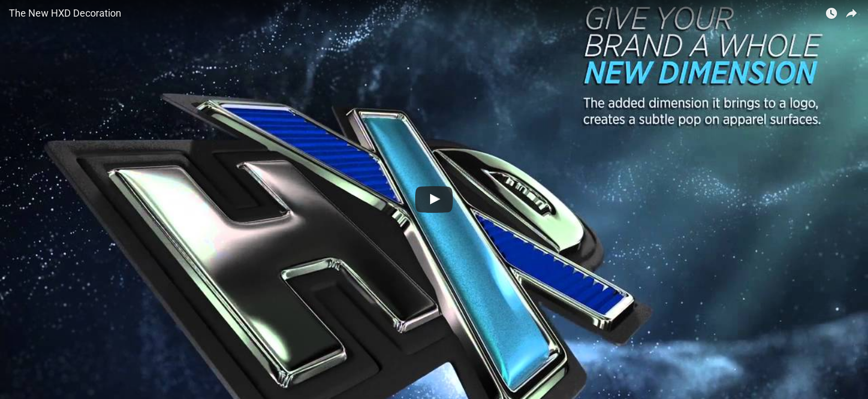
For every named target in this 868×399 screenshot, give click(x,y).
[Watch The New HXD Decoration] (434, 199)
